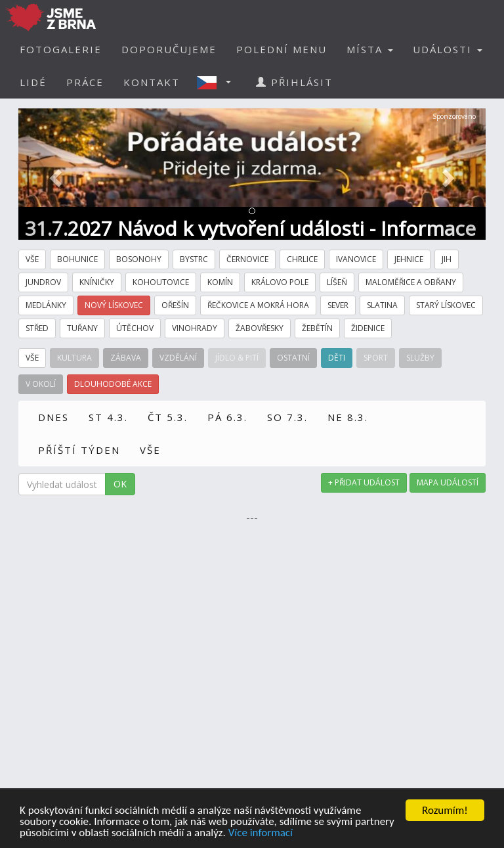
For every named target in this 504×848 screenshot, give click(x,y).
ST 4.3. (108, 417)
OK (120, 484)
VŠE (150, 450)
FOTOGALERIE (61, 49)
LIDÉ (33, 82)
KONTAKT (152, 82)
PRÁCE (85, 82)
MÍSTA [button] (370, 49)
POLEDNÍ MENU (282, 49)
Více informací (261, 833)
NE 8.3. (348, 417)
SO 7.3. (287, 417)
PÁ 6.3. (227, 417)
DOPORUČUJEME (169, 49)
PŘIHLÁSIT (294, 82)
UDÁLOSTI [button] (448, 49)
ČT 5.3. (168, 417)
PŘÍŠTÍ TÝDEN (79, 450)
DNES (53, 417)
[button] (218, 82)
